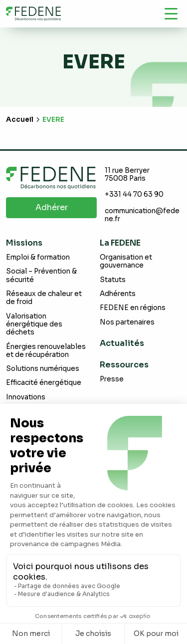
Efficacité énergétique (44, 383)
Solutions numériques (43, 369)
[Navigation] (171, 13)
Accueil (20, 120)
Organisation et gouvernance (126, 261)
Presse (112, 379)
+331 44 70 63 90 (134, 194)
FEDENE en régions (133, 308)
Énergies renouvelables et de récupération (46, 351)
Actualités (122, 343)
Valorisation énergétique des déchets (34, 324)
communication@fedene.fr (142, 215)
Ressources (124, 365)
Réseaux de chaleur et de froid (44, 298)
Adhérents (118, 294)
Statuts (113, 280)
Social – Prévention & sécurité (41, 275)
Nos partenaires (127, 322)
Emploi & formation (38, 257)
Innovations (26, 397)
